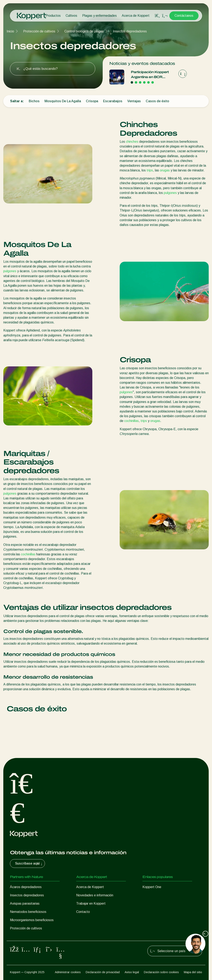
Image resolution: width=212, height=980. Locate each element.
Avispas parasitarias (25, 903)
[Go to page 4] (144, 82)
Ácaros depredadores (26, 887)
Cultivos (71, 16)
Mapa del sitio (193, 972)
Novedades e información (95, 895)
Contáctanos (184, 16)
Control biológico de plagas (84, 31)
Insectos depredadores (130, 31)
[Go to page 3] (140, 82)
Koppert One (152, 887)
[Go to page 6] (153, 82)
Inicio (10, 31)
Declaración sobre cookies (161, 972)
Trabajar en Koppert (91, 903)
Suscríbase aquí (29, 864)
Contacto (83, 912)
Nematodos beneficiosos (28, 912)
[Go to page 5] (148, 82)
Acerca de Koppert (136, 16)
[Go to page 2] (136, 82)
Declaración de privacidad (103, 972)
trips (150, 170)
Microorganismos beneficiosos (32, 920)
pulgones (170, 193)
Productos (53, 16)
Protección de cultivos (39, 31)
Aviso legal (132, 972)
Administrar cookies (68, 972)
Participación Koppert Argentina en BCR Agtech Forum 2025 (150, 75)
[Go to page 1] (132, 82)
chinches (132, 142)
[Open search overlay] (157, 16)
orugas (165, 170)
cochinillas (131, 421)
